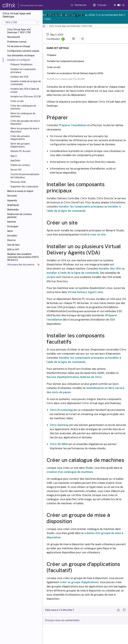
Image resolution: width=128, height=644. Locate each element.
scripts (51, 277)
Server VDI (16, 170)
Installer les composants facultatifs (68, 79)
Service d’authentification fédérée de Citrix (74, 377)
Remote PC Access (20, 151)
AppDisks (15, 161)
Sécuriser (12, 196)
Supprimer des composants (24, 187)
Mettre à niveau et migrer (20, 191)
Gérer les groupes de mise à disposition (25, 130)
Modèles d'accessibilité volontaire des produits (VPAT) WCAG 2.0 (23, 257)
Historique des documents (23, 265)
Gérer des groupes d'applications (20, 145)
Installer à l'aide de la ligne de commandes (26, 83)
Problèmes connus (17, 42)
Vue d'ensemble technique (21, 55)
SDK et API (13, 250)
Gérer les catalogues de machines (23, 115)
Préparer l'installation (21, 64)
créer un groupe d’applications (79, 582)
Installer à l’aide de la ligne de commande (73, 273)
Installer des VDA (19, 77)
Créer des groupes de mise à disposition (25, 122)
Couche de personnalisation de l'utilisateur (25, 176)
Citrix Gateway (59, 425)
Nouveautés (14, 37)
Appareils (12, 200)
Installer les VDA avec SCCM (25, 97)
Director (11, 240)
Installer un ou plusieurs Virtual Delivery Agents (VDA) (77, 73)
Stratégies (13, 226)
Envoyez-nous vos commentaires (62, 620)
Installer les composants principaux (23, 71)
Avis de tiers (13, 245)
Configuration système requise (23, 51)
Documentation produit (28, 5)
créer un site (98, 235)
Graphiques (13, 205)
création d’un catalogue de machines (70, 472)
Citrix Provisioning (61, 410)
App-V (14, 156)
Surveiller (12, 236)
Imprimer (12, 222)
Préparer (53, 55)
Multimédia (13, 210)
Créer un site (17, 101)
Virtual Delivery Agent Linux (85, 292)
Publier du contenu (20, 165)
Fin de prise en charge (19, 46)
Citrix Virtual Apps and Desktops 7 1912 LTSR (19, 31)
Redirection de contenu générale (19, 216)
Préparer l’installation (73, 125)
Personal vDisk (18, 182)
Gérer (10, 231)
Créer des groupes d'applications (20, 138)
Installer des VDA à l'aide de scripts (25, 90)
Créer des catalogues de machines (23, 107)
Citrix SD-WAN (59, 444)
